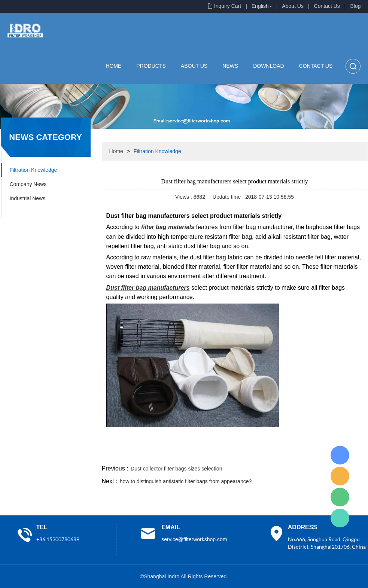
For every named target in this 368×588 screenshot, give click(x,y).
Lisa (340, 455)
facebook (233, 454)
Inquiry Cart (228, 6)
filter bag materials (168, 227)
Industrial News (28, 198)
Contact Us (327, 6)
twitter (274, 454)
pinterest (314, 454)
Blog (355, 6)
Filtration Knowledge (34, 170)
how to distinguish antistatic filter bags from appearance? (186, 481)
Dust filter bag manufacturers (148, 288)
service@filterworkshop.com (194, 539)
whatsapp (294, 454)
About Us (293, 6)
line (253, 454)
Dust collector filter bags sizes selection (176, 469)
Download (268, 66)
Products (151, 66)
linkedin (355, 454)
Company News (28, 184)
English (260, 6)
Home (113, 66)
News (230, 66)
